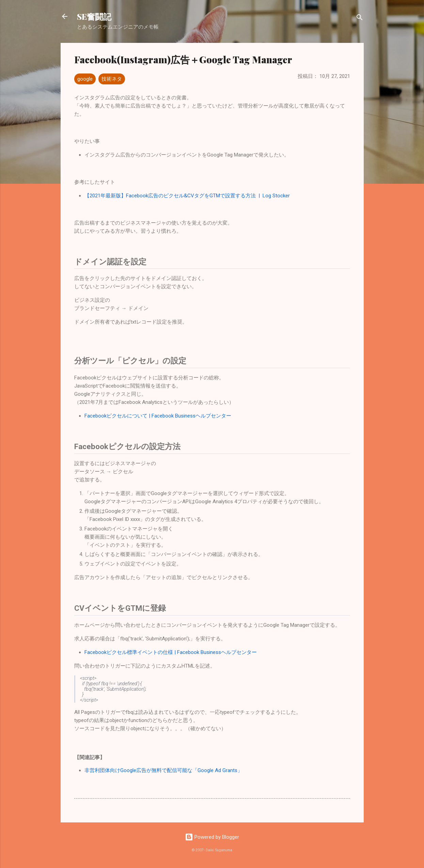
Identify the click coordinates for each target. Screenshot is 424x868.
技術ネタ (112, 79)
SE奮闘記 (94, 16)
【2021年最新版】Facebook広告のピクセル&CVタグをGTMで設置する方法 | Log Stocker (187, 196)
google (85, 79)
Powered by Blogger (212, 837)
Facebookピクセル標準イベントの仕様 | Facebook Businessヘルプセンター (171, 652)
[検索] (360, 19)
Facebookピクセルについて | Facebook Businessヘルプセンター (158, 416)
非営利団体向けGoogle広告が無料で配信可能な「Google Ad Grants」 (163, 770)
